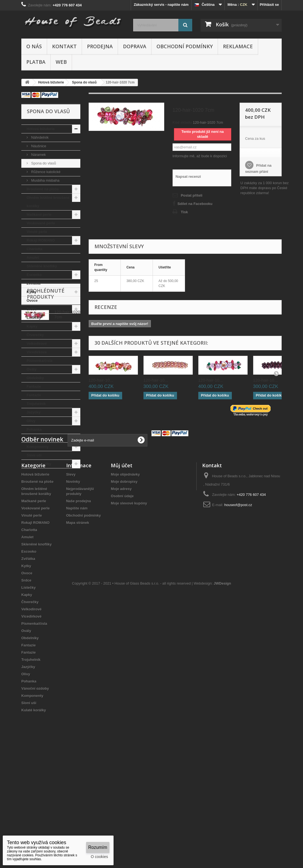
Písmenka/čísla (39, 361)
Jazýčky (34, 412)
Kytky (31, 292)
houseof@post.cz (238, 617)
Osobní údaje (122, 609)
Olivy (31, 421)
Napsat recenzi (188, 177)
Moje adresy (121, 601)
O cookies (99, 857)
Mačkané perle (39, 215)
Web (61, 62)
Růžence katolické (45, 172)
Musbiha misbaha (45, 180)
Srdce (32, 309)
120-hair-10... (101, 380)
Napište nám (77, 621)
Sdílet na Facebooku (195, 204)
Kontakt (64, 46)
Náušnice (38, 146)
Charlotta (34, 249)
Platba (36, 62)
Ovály (31, 369)
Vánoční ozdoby (40, 438)
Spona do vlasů (43, 163)
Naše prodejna (79, 614)
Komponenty (38, 447)
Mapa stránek (78, 635)
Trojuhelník (36, 404)
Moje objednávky (125, 587)
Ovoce (32, 300)
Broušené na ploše (43, 189)
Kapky (32, 326)
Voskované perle (41, 223)
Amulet (33, 257)
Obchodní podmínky (185, 46)
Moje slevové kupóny (129, 616)
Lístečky (34, 318)
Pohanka (34, 429)
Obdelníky (35, 378)
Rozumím (98, 847)
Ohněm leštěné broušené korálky (48, 202)
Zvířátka (34, 283)
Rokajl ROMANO (41, 240)
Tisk (184, 212)
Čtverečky (35, 335)
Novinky (73, 594)
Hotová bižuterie (41, 129)
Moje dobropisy (124, 594)
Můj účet (122, 578)
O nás (34, 46)
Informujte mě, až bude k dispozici (200, 156)
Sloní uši (34, 455)
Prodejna (100, 46)
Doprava (135, 46)
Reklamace (238, 46)
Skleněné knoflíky (42, 266)
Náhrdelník (39, 137)
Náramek (38, 155)
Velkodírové (37, 343)
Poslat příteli (192, 195)
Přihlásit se (269, 5)
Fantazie (34, 386)
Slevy (71, 587)
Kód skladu (182, 122)
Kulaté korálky (39, 464)
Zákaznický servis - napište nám (161, 5)
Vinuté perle (37, 232)
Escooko (34, 275)
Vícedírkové (37, 352)
